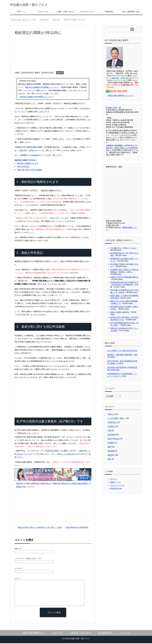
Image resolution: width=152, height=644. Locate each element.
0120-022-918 (52, 451)
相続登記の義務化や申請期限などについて (42, 88)
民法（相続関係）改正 (131, 12)
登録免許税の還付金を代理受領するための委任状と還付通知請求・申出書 (124, 285)
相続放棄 (111, 452)
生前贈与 (111, 444)
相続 (109, 448)
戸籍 (109, 431)
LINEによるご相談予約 (66, 455)
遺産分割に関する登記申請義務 (29, 171)
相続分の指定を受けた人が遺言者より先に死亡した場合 (40, 528)
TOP (23, 20)
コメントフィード (117, 486)
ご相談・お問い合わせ (65, 12)
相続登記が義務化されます (28, 164)
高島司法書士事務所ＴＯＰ (34, 634)
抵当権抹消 (112, 435)
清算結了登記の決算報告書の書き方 (124, 278)
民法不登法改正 (114, 439)
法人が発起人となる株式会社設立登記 (122, 351)
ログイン (114, 480)
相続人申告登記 (23, 167)
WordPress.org (116, 489)
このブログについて (87, 12)
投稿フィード (116, 483)
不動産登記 (109, 12)
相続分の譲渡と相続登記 (120, 313)
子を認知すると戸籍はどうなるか (123, 249)
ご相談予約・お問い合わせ (121, 79)
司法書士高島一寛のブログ (34, 5)
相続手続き (45, 484)
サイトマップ (125, 634)
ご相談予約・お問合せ (27, 151)
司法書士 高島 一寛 (113, 108)
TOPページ (21, 12)
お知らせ (111, 415)
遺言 (109, 460)
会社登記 (111, 427)
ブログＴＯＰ (43, 12)
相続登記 (60, 73)
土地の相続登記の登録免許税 (77, 528)
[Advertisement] (53, 55)
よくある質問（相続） (116, 419)
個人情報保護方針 (105, 634)
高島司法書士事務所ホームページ (121, 96)
